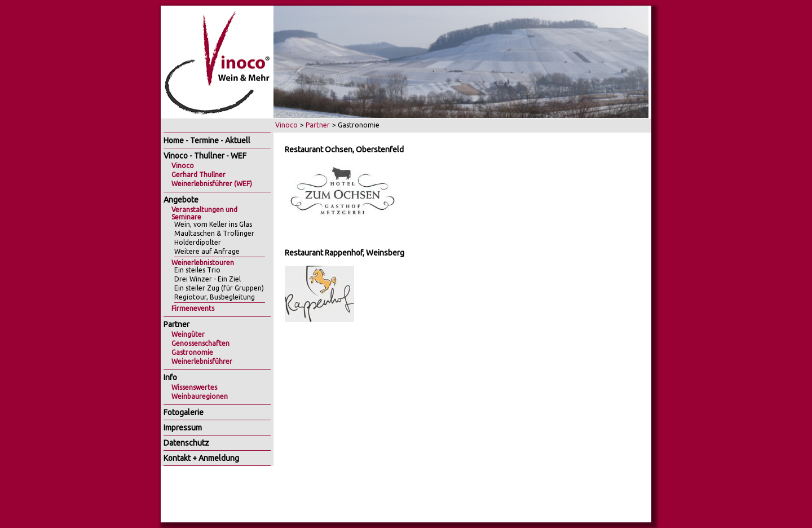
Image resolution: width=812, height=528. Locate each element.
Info (170, 377)
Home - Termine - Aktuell (207, 140)
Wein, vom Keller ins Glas (213, 224)
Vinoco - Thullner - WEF (205, 156)
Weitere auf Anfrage (207, 251)
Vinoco (286, 125)
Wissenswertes (194, 387)
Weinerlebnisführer (202, 361)
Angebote (181, 200)
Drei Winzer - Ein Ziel (208, 279)
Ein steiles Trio (197, 270)
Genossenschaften (200, 343)
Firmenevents (193, 308)
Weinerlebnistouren (203, 263)
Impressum (183, 428)
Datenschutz (186, 443)
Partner (318, 125)
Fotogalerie (184, 412)
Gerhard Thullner (198, 175)
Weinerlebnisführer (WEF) (212, 184)
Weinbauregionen (200, 396)
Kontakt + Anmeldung (201, 458)
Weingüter (188, 334)
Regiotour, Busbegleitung (215, 297)
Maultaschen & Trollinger (214, 233)
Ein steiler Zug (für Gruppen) (219, 288)
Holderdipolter (198, 242)
